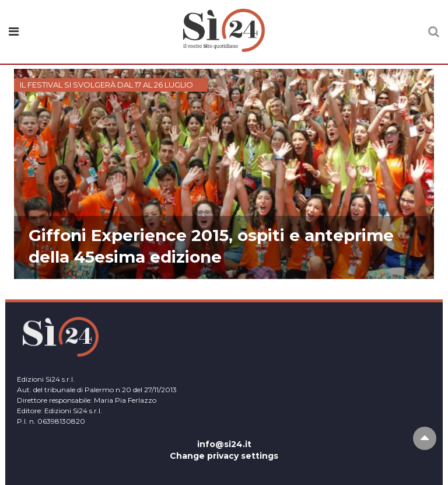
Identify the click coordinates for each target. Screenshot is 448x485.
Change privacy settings (224, 456)
